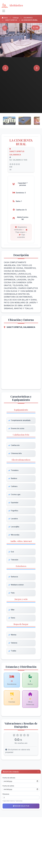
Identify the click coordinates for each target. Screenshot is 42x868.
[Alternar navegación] (4, 11)
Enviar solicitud (21, 806)
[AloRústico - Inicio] (19, 5)
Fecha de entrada (9, 778)
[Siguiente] (37, 68)
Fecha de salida (8, 786)
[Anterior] (5, 68)
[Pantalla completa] (5, 28)
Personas (6, 794)
